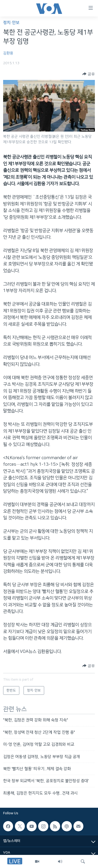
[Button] (89, 74)
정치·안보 (11, 23)
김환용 (8, 53)
